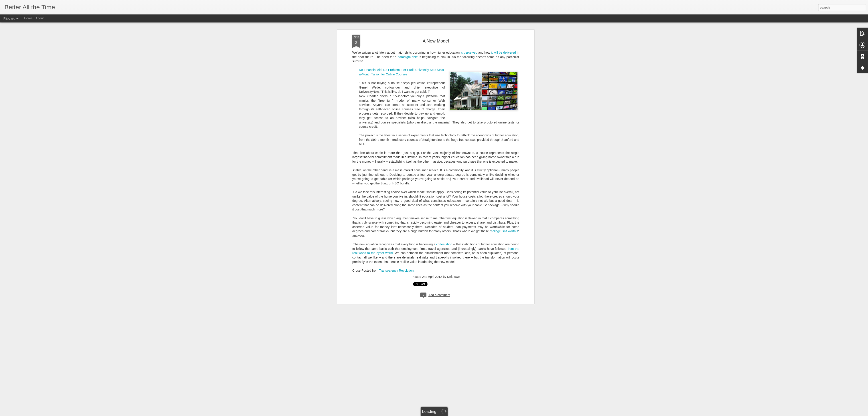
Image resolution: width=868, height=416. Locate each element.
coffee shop (444, 132)
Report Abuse (461, 414)
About (40, 18)
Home (28, 18)
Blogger (448, 414)
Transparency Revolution (396, 158)
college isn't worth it (505, 119)
